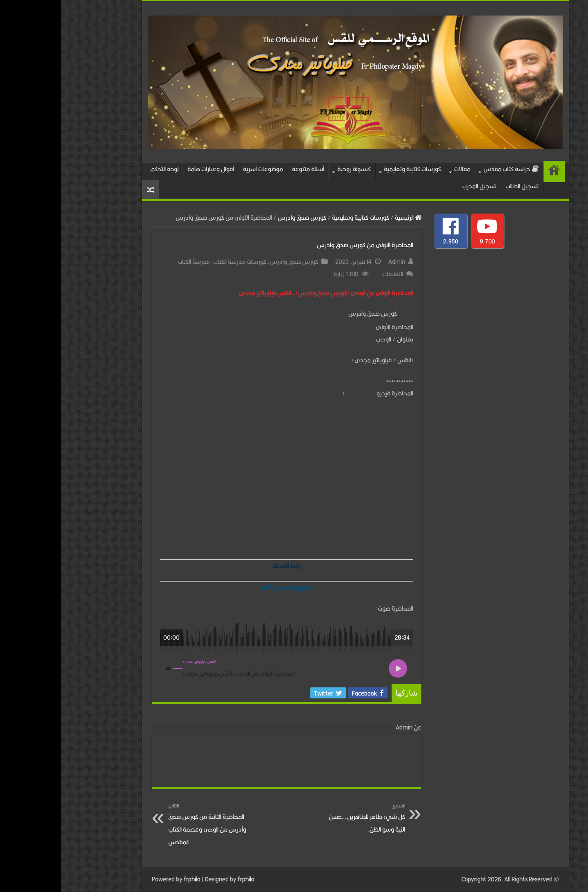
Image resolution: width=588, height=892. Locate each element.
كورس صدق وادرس (241, 217)
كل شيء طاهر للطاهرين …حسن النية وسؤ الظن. (302, 818)
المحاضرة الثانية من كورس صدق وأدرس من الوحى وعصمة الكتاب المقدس (149, 824)
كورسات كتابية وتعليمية (351, 169)
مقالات (401, 169)
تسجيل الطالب (461, 186)
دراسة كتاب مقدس (450, 169)
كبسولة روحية (293, 169)
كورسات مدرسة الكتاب (178, 262)
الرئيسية (493, 172)
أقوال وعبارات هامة (149, 169)
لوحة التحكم (103, 169)
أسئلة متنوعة (247, 169)
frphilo (131, 879)
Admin (335, 262)
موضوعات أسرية (202, 169)
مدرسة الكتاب (133, 262)
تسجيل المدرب (418, 186)
